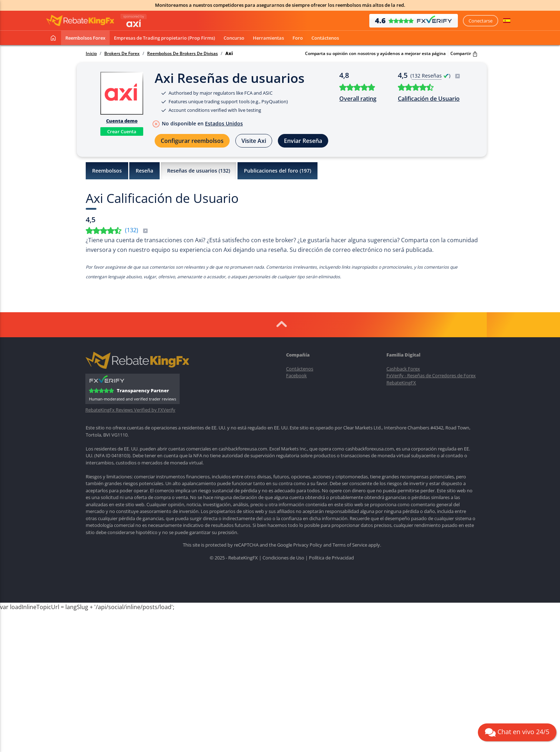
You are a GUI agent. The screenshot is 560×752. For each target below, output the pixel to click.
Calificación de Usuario (429, 99)
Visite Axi (254, 141)
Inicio (91, 54)
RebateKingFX (401, 383)
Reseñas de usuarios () (199, 171)
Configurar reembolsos (192, 141)
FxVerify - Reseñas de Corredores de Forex (431, 375)
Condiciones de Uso (283, 558)
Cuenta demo (122, 121)
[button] (507, 21)
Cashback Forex (403, 369)
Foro (298, 38)
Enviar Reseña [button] (303, 141)
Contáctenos (325, 38)
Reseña (144, 171)
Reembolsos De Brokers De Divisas (182, 54)
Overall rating (358, 99)
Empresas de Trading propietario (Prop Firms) (164, 38)
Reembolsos (107, 171)
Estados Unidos (224, 123)
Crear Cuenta (122, 131)
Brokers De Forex (122, 54)
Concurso (234, 38)
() (137, 230)
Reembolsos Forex (85, 38)
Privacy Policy (308, 545)
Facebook (296, 375)
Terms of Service (350, 545)
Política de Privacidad (331, 558)
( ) (435, 76)
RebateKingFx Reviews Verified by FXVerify (130, 410)
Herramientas (268, 38)
